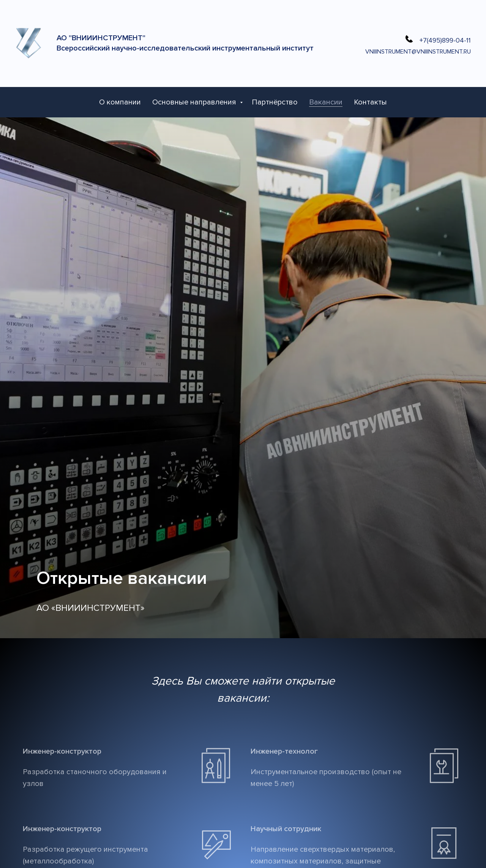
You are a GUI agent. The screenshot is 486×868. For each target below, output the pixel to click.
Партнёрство (275, 102)
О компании (120, 102)
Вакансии (326, 102)
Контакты (370, 102)
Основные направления (195, 102)
